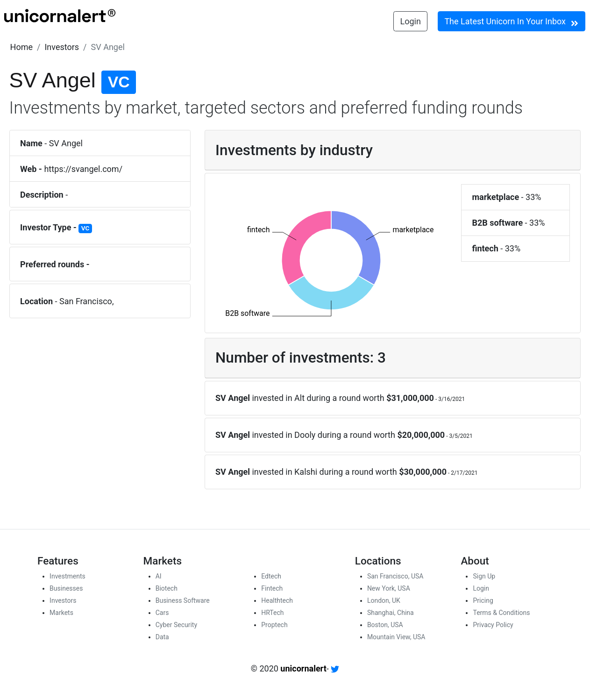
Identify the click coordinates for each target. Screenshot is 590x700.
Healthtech (277, 600)
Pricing (483, 600)
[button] (21, 47)
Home (21, 47)
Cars (162, 613)
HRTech (272, 613)
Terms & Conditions (501, 613)
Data (162, 637)
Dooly (305, 435)
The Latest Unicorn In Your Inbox (511, 22)
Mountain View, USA (396, 637)
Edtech (271, 576)
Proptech (274, 625)
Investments (68, 576)
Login (411, 21)
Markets (61, 613)
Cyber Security (176, 625)
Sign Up (484, 576)
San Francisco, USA (395, 576)
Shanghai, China (391, 613)
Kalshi (306, 472)
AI (159, 576)
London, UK (384, 600)
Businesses (66, 588)
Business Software (183, 600)
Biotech (167, 588)
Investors (62, 47)
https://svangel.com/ (83, 169)
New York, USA (389, 588)
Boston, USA (385, 625)
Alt (299, 398)
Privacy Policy (493, 625)
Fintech (272, 588)
